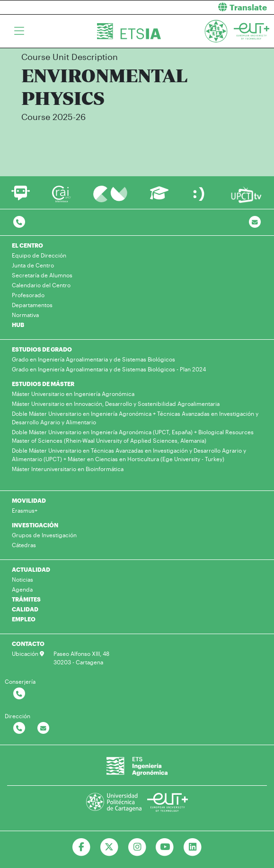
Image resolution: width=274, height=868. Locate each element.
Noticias (22, 579)
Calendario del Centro (41, 285)
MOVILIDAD (29, 500)
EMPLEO (24, 619)
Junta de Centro (33, 265)
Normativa (25, 315)
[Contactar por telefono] (19, 222)
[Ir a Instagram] (137, 847)
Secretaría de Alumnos (42, 275)
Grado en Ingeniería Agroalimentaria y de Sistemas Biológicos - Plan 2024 (109, 369)
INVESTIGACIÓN (35, 525)
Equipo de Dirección (39, 255)
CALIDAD (25, 609)
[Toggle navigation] (19, 31)
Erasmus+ (25, 510)
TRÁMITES (26, 599)
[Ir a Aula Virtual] (159, 197)
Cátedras (24, 545)
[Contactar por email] (43, 728)
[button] (209, 7)
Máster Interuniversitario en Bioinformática (68, 469)
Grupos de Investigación (44, 535)
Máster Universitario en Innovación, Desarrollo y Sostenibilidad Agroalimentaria (116, 404)
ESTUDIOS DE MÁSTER (43, 384)
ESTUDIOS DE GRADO (42, 349)
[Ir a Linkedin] (193, 847)
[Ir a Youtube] (165, 847)
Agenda (22, 589)
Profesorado (28, 295)
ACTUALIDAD (31, 569)
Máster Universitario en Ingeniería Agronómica (73, 394)
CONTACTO (28, 644)
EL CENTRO (27, 245)
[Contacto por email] (255, 222)
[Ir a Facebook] (81, 847)
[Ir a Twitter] (109, 847)
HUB (18, 325)
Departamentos (32, 305)
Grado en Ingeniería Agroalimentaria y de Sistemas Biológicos (93, 359)
